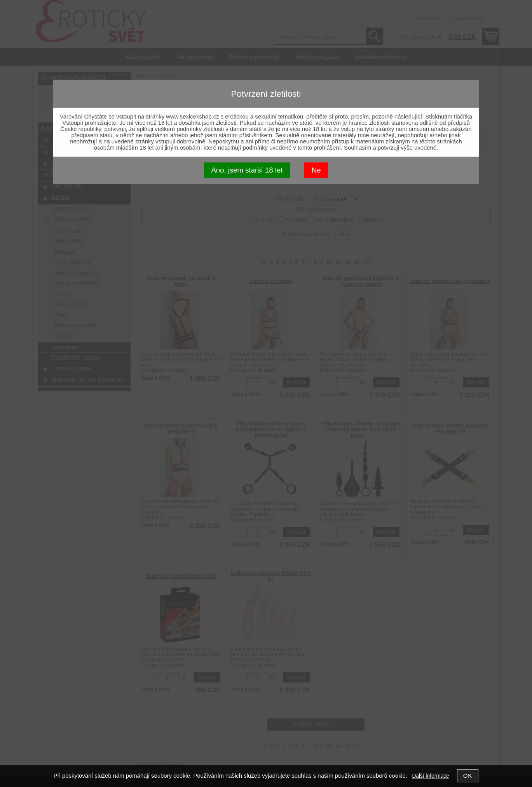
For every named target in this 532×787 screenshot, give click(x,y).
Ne (316, 170)
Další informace (430, 776)
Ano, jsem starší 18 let (247, 170)
